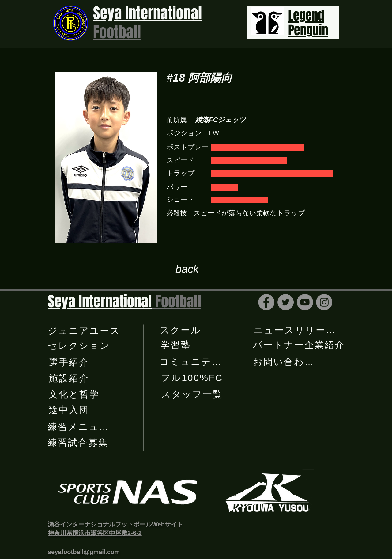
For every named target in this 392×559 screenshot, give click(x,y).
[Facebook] (266, 302)
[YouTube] (305, 302)
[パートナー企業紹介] (300, 345)
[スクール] (181, 330)
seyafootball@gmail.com (84, 552)
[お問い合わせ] (284, 362)
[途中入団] (69, 410)
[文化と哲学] (75, 394)
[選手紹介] (69, 362)
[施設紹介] (69, 378)
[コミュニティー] (196, 362)
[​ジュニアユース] (85, 331)
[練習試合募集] (79, 443)
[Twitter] (286, 302)
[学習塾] (176, 345)
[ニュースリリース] (295, 330)
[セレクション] (80, 346)
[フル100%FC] (192, 378)
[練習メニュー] (79, 427)
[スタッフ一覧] (192, 394)
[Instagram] (324, 302)
